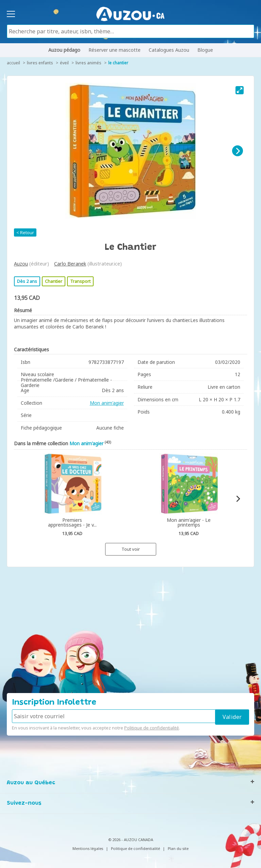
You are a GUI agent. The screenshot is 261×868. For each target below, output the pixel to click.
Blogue (205, 50)
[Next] (238, 151)
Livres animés (88, 63)
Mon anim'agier (107, 403)
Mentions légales (88, 848)
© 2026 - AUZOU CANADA (131, 840)
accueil (13, 63)
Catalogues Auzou (169, 50)
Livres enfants (40, 63)
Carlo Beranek (70, 264)
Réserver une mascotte (115, 50)
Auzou (21, 264)
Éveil (64, 63)
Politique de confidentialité (152, 728)
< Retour (25, 232)
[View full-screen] (240, 90)
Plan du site (178, 848)
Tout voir (131, 549)
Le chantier (118, 63)
